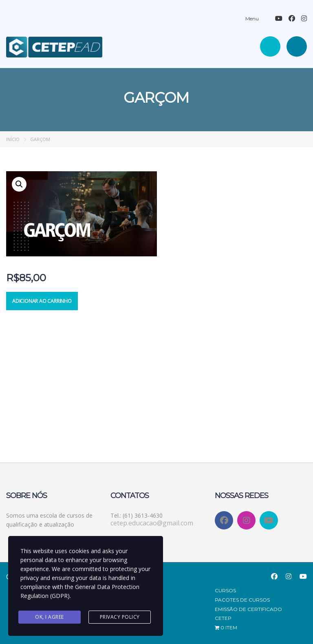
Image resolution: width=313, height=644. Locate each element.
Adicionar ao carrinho (42, 301)
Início (13, 139)
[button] (19, 184)
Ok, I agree (50, 617)
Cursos (225, 590)
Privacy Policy (120, 617)
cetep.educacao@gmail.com (152, 523)
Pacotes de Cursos (242, 600)
